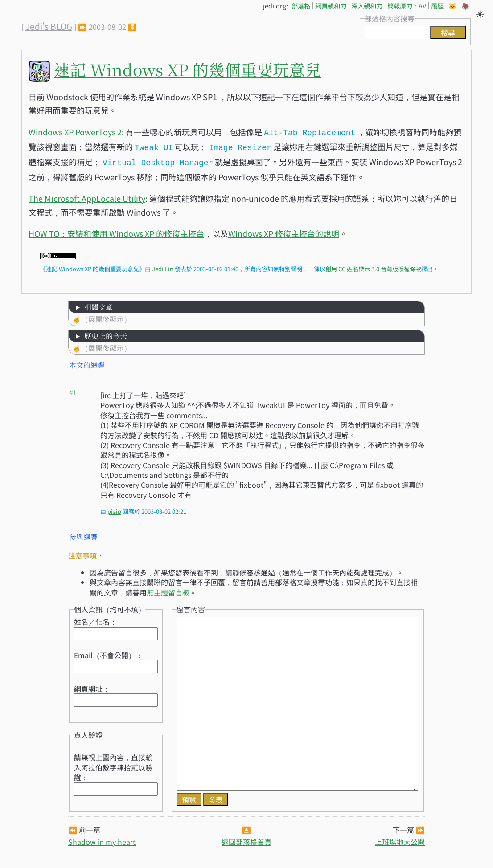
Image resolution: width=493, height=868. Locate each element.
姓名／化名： (95, 619)
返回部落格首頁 (246, 839)
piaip (114, 509)
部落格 (301, 6)
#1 (73, 390)
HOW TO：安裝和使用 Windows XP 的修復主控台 (116, 231)
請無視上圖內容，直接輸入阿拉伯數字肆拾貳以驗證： (113, 764)
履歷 (437, 6)
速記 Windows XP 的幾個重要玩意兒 (187, 69)
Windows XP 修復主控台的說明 (284, 231)
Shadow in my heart (102, 839)
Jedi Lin (163, 266)
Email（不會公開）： (108, 652)
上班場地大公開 (400, 839)
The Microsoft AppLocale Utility (87, 196)
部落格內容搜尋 (390, 18)
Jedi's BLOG (49, 26)
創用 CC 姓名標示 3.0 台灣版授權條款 (373, 266)
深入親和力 (367, 6)
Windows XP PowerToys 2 (75, 132)
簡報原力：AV (407, 6)
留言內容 (191, 607)
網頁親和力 (331, 6)
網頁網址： (92, 686)
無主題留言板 (168, 590)
